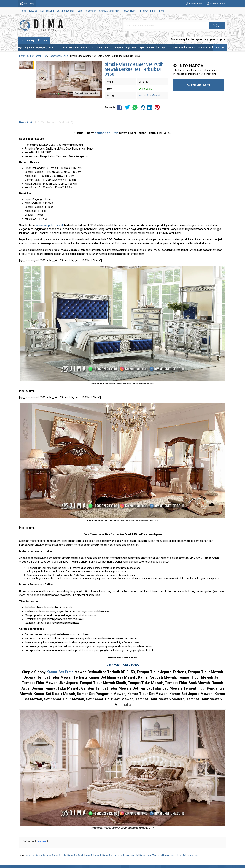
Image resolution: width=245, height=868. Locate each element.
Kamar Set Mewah (150, 96)
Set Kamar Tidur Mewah (148, 855)
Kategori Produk (34, 40)
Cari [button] (217, 26)
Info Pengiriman (148, 11)
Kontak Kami (47, 11)
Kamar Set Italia (59, 855)
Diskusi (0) (66, 122)
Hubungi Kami (199, 85)
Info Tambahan (45, 122)
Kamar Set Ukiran (111, 855)
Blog (162, 11)
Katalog (33, 11)
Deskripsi (26, 122)
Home (23, 11)
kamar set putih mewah (50, 225)
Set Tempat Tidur (191, 855)
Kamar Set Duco (43, 855)
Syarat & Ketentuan (109, 11)
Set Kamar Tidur (128, 855)
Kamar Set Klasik (75, 855)
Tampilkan (42, 841)
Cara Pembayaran (87, 11)
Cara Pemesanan (66, 11)
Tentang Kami (129, 11)
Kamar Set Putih (106, 133)
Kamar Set (30, 855)
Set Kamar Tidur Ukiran (171, 855)
